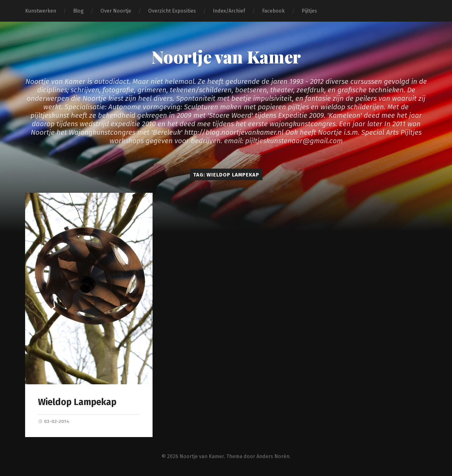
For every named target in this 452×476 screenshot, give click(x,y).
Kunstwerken (41, 11)
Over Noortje (116, 11)
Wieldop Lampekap (77, 402)
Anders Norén (273, 456)
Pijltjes (309, 11)
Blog (78, 11)
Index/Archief (229, 11)
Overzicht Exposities (172, 11)
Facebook (273, 11)
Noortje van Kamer (226, 57)
